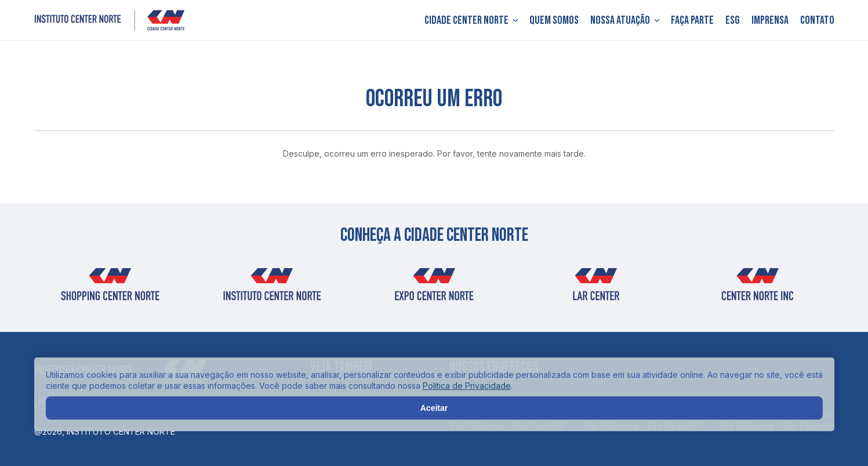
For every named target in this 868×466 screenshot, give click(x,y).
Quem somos (554, 20)
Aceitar (434, 408)
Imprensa (770, 20)
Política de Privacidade (467, 386)
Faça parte (692, 20)
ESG (733, 20)
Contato (817, 20)
